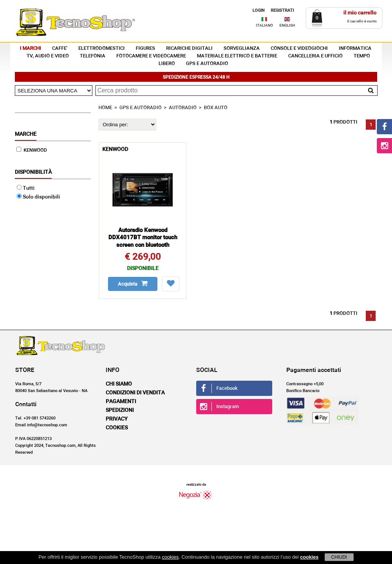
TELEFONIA (93, 56)
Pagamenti (121, 402)
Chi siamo (119, 384)
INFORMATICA (355, 48)
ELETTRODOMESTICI (102, 48)
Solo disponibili (38, 197)
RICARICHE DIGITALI (189, 48)
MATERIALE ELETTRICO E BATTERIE (237, 56)
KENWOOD (32, 150)
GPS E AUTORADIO (207, 64)
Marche (26, 134)
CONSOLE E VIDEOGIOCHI (299, 48)
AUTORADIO (183, 108)
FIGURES (145, 48)
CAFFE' (60, 48)
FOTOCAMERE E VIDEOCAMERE (151, 56)
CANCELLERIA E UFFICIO (315, 56)
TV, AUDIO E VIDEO (48, 56)
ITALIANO (264, 25)
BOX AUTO (216, 108)
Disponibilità (33, 172)
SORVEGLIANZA (242, 48)
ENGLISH (287, 25)
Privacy (117, 419)
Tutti (26, 188)
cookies (170, 557)
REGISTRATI (282, 10)
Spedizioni (120, 410)
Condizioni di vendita (135, 393)
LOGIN (259, 10)
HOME (105, 108)
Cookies (117, 428)
